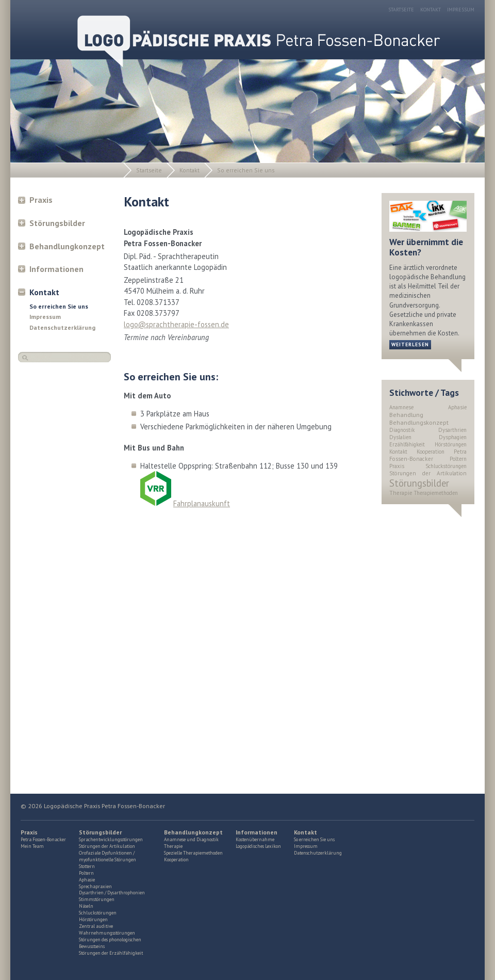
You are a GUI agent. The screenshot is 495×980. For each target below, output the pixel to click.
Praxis (41, 200)
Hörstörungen (451, 444)
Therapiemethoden (436, 493)
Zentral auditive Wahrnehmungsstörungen (107, 930)
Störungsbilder (57, 223)
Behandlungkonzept (67, 246)
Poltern (458, 459)
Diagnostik (402, 430)
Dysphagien (453, 437)
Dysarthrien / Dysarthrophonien (112, 893)
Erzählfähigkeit (407, 444)
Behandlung (406, 415)
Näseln (86, 906)
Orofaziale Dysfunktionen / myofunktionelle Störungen (108, 856)
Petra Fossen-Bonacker (428, 455)
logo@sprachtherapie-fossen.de (176, 324)
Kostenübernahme (255, 840)
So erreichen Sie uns (246, 170)
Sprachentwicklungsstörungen (111, 840)
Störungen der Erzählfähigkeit (111, 953)
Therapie (401, 493)
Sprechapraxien (95, 887)
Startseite (401, 10)
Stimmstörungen (97, 899)
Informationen (56, 269)
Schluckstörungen (446, 466)
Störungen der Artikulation (428, 473)
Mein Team (32, 846)
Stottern (87, 866)
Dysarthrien (452, 430)
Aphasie (457, 407)
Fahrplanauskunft (202, 503)
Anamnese (401, 407)
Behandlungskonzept (419, 422)
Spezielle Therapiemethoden (193, 853)
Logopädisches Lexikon (258, 846)
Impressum (461, 10)
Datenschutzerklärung (62, 328)
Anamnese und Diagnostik (191, 840)
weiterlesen (410, 344)
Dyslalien (400, 437)
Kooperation (431, 452)
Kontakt (431, 10)
